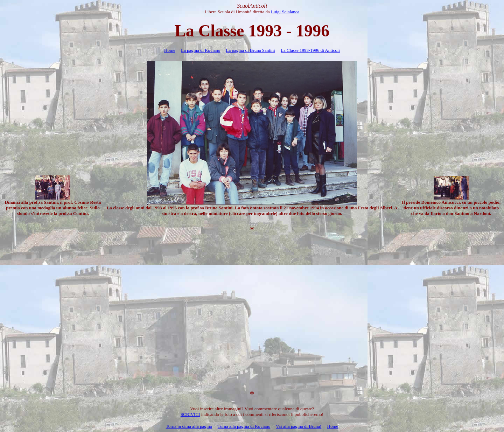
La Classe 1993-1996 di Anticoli (310, 50)
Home (170, 50)
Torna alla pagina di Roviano (244, 426)
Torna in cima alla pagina (189, 426)
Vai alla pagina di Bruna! (299, 426)
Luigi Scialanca (285, 12)
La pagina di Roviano (201, 50)
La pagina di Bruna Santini (251, 50)
